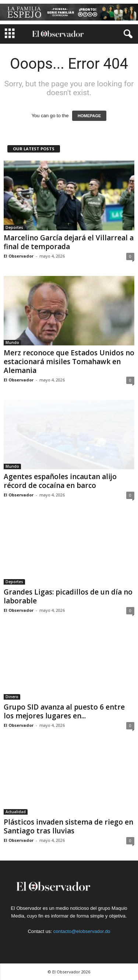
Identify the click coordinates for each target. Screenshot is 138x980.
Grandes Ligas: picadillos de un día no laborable (68, 596)
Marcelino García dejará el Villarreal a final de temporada (69, 242)
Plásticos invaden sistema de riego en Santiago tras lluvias (68, 826)
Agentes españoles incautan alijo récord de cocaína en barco (60, 481)
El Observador (19, 256)
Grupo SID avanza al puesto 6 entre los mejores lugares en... (64, 711)
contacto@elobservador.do (82, 931)
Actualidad (16, 812)
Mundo (12, 342)
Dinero (12, 697)
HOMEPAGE (89, 116)
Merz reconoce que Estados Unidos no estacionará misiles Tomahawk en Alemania (69, 362)
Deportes (14, 227)
